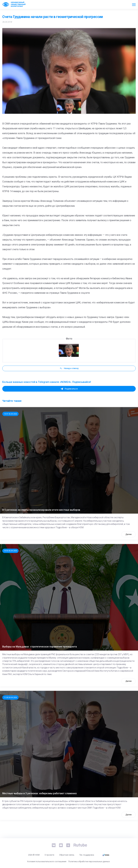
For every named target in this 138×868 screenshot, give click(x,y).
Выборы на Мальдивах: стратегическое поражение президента (40, 647)
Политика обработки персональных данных (89, 861)
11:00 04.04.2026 (10, 697)
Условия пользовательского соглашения (47, 861)
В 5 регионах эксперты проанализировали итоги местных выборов (41, 510)
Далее (129, 534)
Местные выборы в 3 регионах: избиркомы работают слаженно (39, 793)
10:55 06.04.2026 (10, 551)
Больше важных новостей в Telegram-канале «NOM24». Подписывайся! (47, 382)
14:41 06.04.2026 (10, 414)
